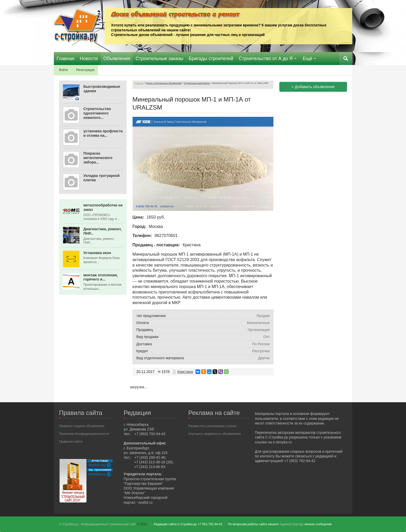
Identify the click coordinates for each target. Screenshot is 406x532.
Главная (139, 83)
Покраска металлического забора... (98, 158)
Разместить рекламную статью (212, 426)
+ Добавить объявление (313, 87)
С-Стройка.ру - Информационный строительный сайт (98, 524)
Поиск (346, 59)
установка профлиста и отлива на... (103, 133)
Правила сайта (71, 441)
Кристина (185, 372)
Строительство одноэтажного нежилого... (97, 113)
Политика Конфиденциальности (84, 434)
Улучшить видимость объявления (215, 434)
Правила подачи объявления (82, 426)
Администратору (291, 524)
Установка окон (97, 253)
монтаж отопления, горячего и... (101, 277)
